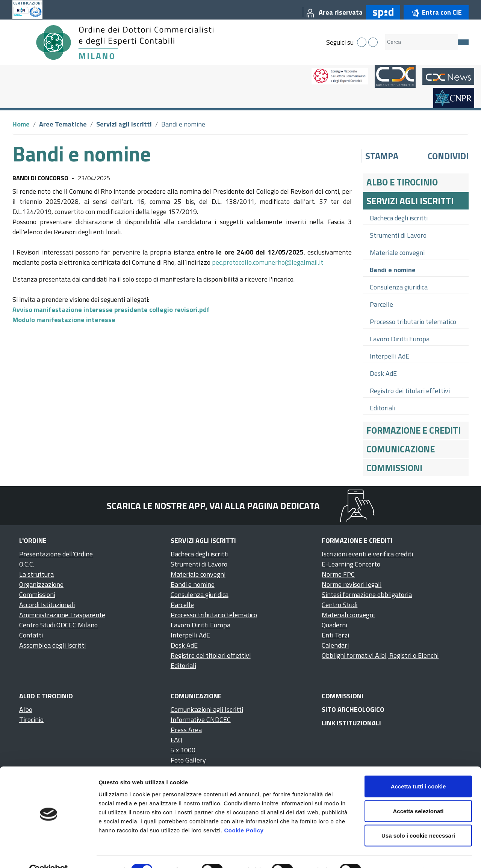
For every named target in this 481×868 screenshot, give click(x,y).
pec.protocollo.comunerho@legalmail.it (268, 262)
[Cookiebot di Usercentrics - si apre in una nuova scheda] (49, 853)
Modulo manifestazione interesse (64, 320)
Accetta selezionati (418, 794)
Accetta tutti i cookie (418, 769)
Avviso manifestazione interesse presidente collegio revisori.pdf (111, 310)
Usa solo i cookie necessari (418, 819)
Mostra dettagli (395, 853)
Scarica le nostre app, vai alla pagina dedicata (213, 506)
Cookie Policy (244, 813)
